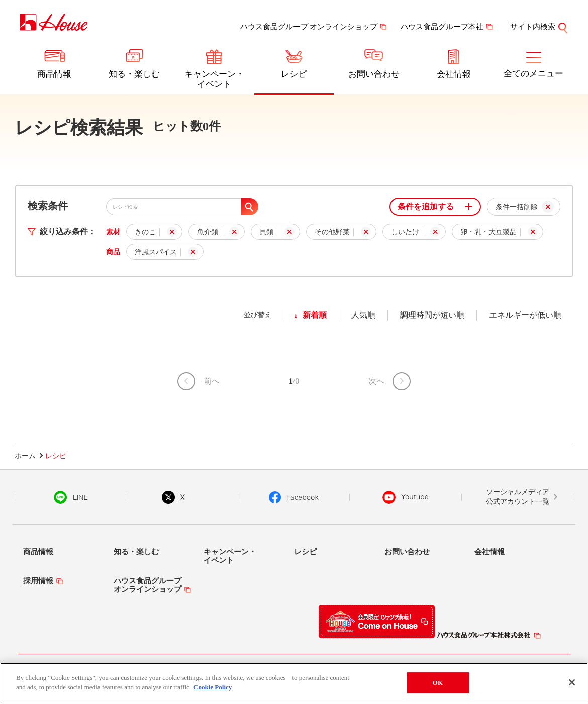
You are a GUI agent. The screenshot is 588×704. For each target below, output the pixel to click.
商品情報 (54, 74)
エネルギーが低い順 (525, 315)
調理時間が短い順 (432, 315)
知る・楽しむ (134, 74)
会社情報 (454, 74)
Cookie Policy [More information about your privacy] (213, 687)
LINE (71, 497)
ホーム (25, 456)
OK (438, 683)
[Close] (572, 682)
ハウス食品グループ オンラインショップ (309, 27)
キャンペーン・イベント (214, 79)
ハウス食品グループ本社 (442, 27)
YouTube (406, 497)
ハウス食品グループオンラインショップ (148, 585)
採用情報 (38, 581)
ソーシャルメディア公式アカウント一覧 (518, 497)
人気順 (363, 315)
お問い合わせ (374, 74)
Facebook (294, 497)
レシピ (294, 74)
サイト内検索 (539, 27)
